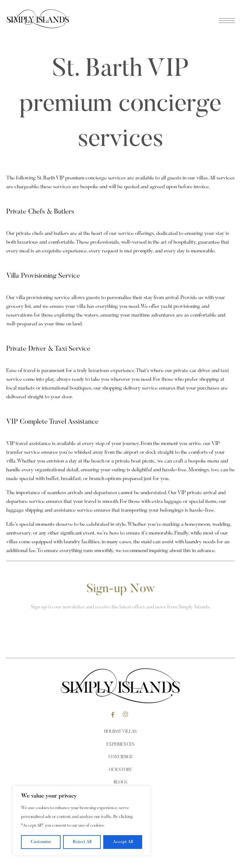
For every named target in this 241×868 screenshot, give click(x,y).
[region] (82, 821)
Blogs (120, 783)
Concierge (121, 757)
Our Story (120, 770)
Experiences (120, 745)
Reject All (82, 842)
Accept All (123, 842)
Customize (41, 842)
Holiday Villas (120, 732)
